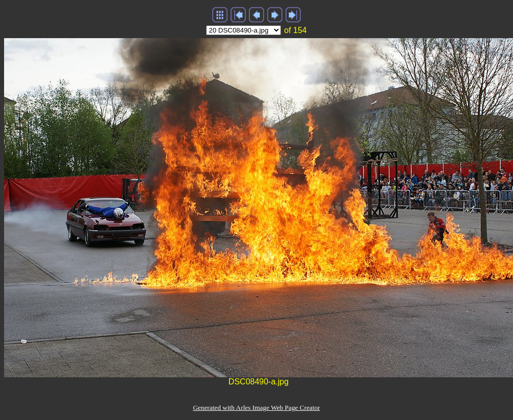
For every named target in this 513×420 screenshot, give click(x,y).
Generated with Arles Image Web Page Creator (256, 408)
